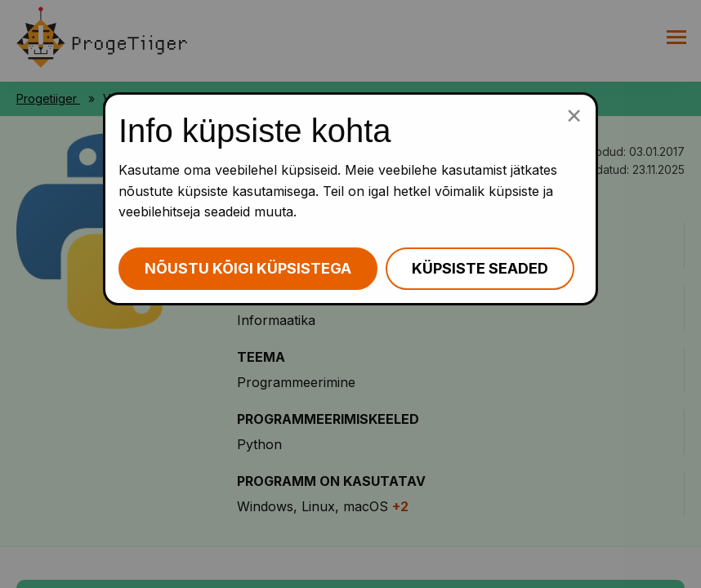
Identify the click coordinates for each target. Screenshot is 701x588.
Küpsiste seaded (480, 268)
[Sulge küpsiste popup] (574, 114)
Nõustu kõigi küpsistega (248, 268)
